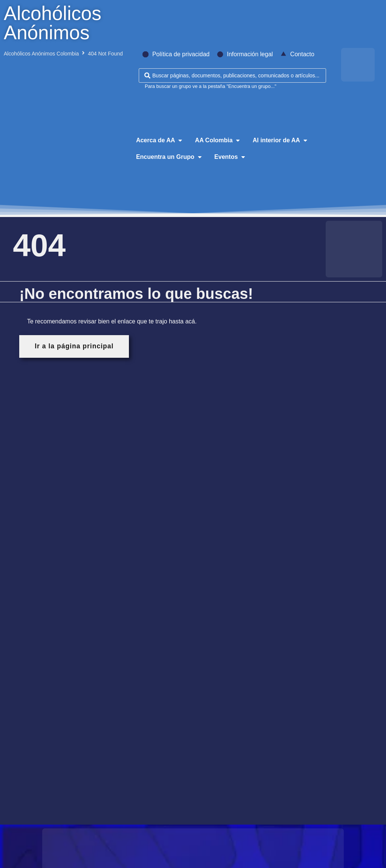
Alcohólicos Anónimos (53, 23)
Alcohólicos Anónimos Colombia (41, 54)
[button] (160, 140)
